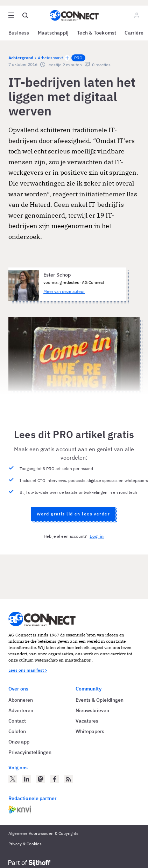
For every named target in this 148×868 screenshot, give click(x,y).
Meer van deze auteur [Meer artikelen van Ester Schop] (64, 291)
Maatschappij (53, 33)
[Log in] (137, 15)
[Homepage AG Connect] (74, 15)
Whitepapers (90, 731)
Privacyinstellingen (30, 752)
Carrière (134, 33)
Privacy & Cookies (25, 844)
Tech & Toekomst (97, 33)
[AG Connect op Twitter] (13, 779)
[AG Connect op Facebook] (55, 779)
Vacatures (87, 721)
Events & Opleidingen (100, 700)
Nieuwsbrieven (92, 710)
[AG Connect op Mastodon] (41, 779)
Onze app (19, 742)
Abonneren (21, 700)
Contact (17, 721)
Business (19, 33)
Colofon (17, 731)
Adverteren (21, 710)
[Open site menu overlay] (11, 15)
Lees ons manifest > (28, 670)
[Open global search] (25, 15)
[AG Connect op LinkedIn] (27, 779)
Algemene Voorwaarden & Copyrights (43, 833)
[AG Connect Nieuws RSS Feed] (69, 779)
